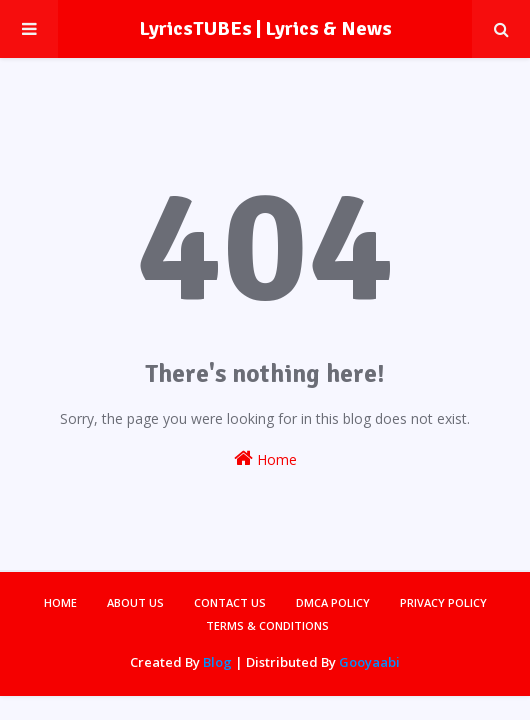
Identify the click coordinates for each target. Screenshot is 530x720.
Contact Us (230, 602)
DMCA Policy (333, 602)
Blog (217, 662)
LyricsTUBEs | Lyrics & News (265, 28)
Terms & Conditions (267, 625)
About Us (135, 602)
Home (265, 458)
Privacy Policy (443, 602)
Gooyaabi (369, 662)
